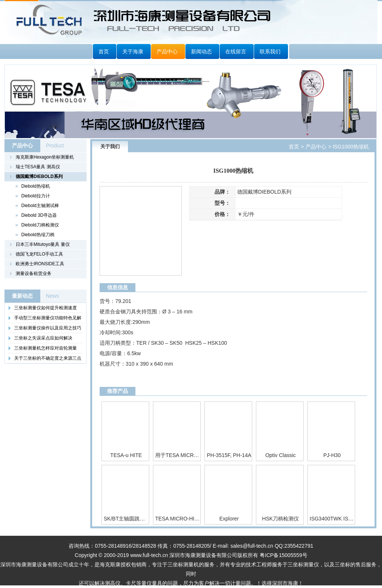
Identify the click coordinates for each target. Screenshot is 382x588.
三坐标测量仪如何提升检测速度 (46, 308)
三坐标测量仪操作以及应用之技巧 (48, 328)
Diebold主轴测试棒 (40, 206)
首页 (104, 51)
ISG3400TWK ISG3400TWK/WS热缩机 (332, 519)
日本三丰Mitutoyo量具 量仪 (43, 244)
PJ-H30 (332, 455)
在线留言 (236, 51)
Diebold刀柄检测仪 (40, 225)
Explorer (229, 519)
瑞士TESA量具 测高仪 (38, 167)
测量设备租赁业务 (34, 273)
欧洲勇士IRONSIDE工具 (40, 264)
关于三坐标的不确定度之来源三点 (48, 358)
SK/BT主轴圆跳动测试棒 (126, 519)
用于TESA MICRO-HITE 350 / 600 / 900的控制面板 (178, 455)
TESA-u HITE (126, 455)
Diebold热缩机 (36, 186)
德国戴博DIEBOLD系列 (39, 176)
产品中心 (167, 51)
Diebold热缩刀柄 (38, 235)
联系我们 (270, 51)
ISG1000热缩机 (350, 147)
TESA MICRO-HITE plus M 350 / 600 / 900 (178, 519)
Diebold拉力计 (36, 196)
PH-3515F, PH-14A (229, 455)
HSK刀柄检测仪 (281, 519)
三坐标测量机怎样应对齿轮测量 (46, 348)
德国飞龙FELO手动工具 (39, 254)
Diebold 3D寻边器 (39, 215)
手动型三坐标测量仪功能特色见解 (48, 318)
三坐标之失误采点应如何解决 (43, 338)
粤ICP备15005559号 (284, 555)
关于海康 (133, 51)
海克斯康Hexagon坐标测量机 (45, 157)
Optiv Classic (281, 455)
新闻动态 (201, 51)
